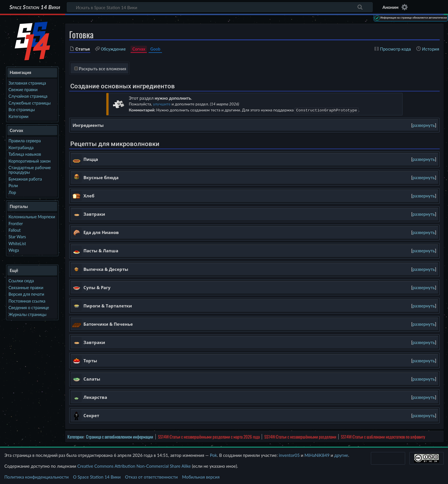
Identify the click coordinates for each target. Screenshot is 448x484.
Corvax (139, 49)
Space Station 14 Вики (35, 7)
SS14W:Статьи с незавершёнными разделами (300, 436)
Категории (75, 436)
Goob (155, 49)
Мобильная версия (201, 476)
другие (341, 455)
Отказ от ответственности (151, 476)
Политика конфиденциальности (36, 476)
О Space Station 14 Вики (97, 476)
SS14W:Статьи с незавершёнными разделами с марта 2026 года (209, 436)
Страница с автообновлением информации (120, 436)
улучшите (162, 104)
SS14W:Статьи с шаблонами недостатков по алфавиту (383, 436)
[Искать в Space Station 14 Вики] (220, 7)
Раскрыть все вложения (103, 69)
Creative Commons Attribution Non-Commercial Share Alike (134, 465)
